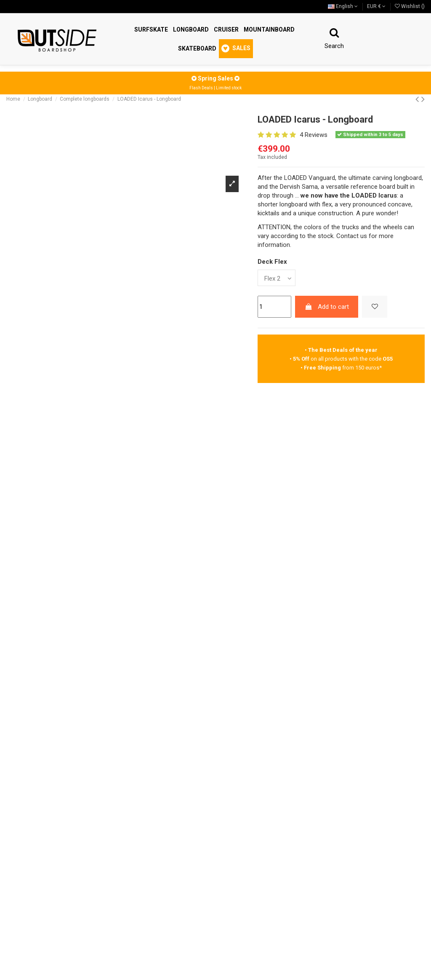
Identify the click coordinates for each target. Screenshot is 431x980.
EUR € (376, 6)
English (343, 6)
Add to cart (327, 307)
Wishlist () (410, 6)
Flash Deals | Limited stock (215, 88)
